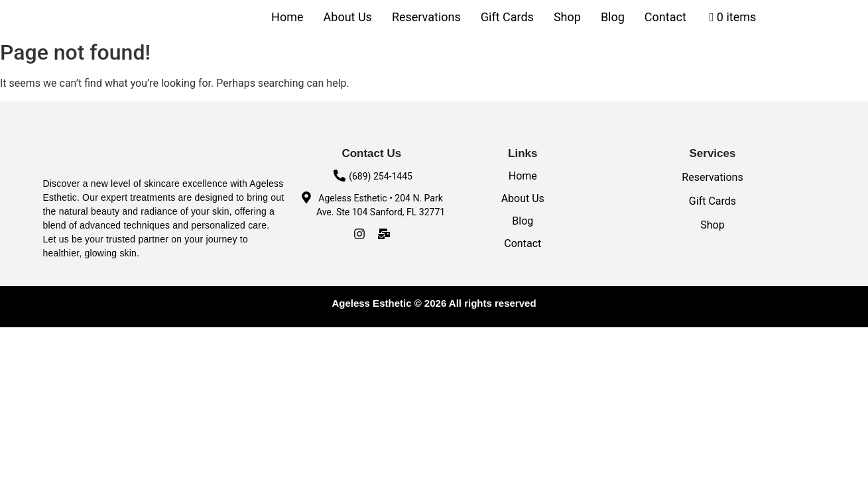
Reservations (426, 17)
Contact (665, 17)
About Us (348, 17)
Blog (613, 17)
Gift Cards (507, 17)
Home (287, 17)
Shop (567, 17)
